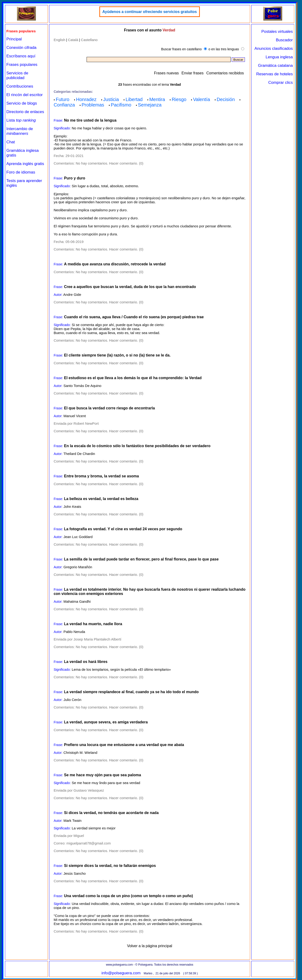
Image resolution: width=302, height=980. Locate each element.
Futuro (63, 99)
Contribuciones (20, 86)
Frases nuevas (166, 73)
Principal (14, 39)
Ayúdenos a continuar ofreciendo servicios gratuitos (150, 12)
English (59, 40)
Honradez (86, 99)
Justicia (111, 99)
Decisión (226, 99)
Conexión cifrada (21, 48)
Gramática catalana (275, 66)
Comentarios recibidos (225, 73)
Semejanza (150, 105)
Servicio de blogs (22, 103)
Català (73, 40)
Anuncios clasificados (274, 49)
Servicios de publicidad (17, 75)
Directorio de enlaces (25, 112)
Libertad (134, 99)
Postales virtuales (277, 32)
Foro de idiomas (21, 172)
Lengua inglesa (279, 57)
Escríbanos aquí (21, 56)
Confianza (64, 105)
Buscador (284, 40)
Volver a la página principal (149, 946)
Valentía (201, 99)
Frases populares (22, 65)
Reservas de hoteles (275, 74)
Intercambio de (20, 131)
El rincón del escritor (25, 95)
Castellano (89, 40)
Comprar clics (281, 83)
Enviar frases (192, 73)
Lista (21, 120)
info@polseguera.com (121, 973)
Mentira (157, 99)
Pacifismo (121, 105)
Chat (11, 142)
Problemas (93, 105)
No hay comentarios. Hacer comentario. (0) (110, 163)
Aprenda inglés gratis (25, 164)
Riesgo (179, 99)
